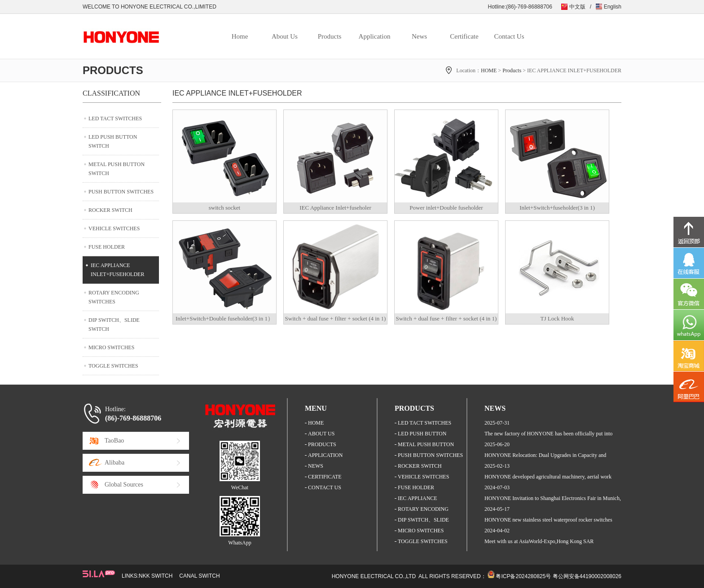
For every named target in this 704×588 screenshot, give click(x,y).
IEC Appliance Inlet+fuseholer (335, 208)
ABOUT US (321, 434)
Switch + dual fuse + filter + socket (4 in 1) (336, 318)
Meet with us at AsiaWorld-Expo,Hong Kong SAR (539, 541)
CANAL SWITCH (199, 576)
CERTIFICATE (325, 477)
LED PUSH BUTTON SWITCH (113, 141)
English (613, 7)
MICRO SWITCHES (111, 347)
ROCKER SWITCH (110, 210)
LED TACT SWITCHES (115, 118)
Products (330, 36)
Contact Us (509, 36)
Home (240, 36)
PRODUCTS (322, 444)
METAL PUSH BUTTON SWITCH (117, 169)
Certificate (464, 36)
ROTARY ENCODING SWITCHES (114, 297)
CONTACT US (325, 487)
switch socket (224, 208)
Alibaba (114, 463)
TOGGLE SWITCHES (113, 366)
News (419, 36)
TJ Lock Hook (557, 318)
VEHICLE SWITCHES (114, 228)
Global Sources (124, 485)
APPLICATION (325, 455)
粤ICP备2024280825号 (523, 576)
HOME (489, 70)
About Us (285, 36)
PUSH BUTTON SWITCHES (121, 192)
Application (375, 36)
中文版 (577, 7)
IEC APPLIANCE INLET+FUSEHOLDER (117, 270)
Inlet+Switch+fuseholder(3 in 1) (557, 208)
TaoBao (114, 441)
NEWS (316, 466)
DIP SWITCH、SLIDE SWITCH (114, 325)
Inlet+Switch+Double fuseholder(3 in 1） (224, 318)
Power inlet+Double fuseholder (446, 208)
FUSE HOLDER (107, 247)
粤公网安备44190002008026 (587, 576)
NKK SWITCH (156, 576)
